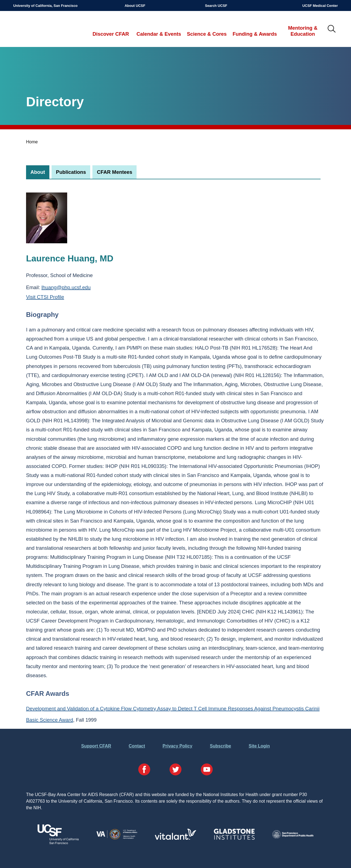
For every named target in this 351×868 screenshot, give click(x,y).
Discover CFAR (111, 34)
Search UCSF (216, 6)
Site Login (259, 746)
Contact (137, 746)
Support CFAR (96, 746)
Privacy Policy (178, 746)
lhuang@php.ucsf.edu (66, 287)
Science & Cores (207, 34)
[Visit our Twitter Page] (175, 770)
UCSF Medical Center (320, 6)
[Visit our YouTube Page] (207, 770)
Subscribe (220, 746)
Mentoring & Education (303, 31)
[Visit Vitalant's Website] (175, 838)
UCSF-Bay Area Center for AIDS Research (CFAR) (42, 29)
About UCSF (135, 6)
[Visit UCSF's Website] (58, 843)
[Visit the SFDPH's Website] (293, 837)
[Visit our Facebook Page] (144, 770)
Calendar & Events (159, 34)
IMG (332, 29)
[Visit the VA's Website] (117, 838)
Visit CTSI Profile (45, 297)
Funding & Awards (255, 34)
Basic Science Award (49, 720)
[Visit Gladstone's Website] (234, 838)
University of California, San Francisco (45, 6)
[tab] (38, 172)
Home (32, 142)
